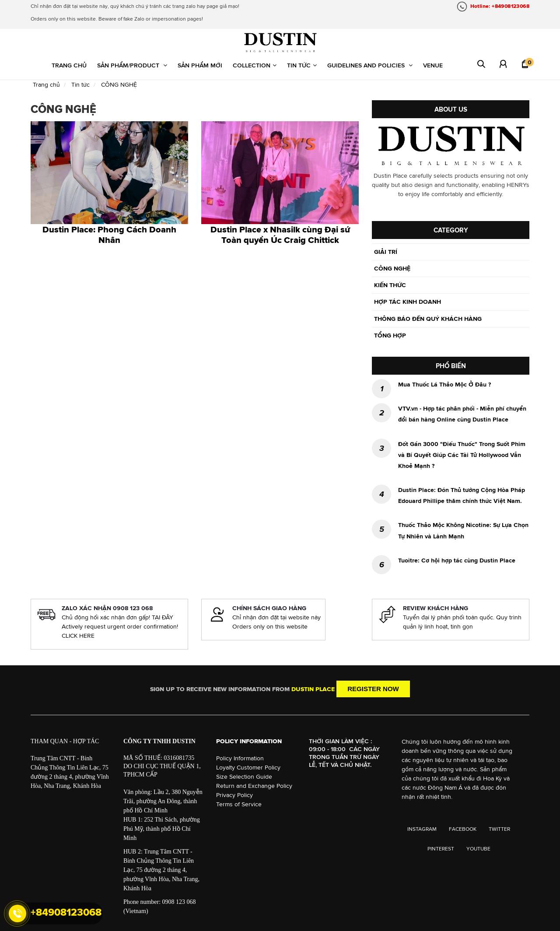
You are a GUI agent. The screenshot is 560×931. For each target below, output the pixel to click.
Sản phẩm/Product (132, 65)
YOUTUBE (478, 849)
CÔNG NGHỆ (392, 268)
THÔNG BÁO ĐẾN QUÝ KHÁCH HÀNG (428, 319)
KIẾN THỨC (390, 285)
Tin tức (302, 65)
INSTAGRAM (422, 829)
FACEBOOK (463, 829)
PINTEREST (441, 849)
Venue (433, 65)
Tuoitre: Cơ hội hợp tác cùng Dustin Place (457, 560)
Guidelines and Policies (370, 65)
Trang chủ (69, 65)
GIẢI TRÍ (386, 252)
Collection (255, 65)
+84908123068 (66, 912)
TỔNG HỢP (390, 335)
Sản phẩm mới (200, 65)
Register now (373, 689)
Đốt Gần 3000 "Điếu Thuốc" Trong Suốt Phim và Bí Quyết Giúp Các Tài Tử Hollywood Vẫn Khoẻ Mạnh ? (462, 455)
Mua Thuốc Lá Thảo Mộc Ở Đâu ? (444, 384)
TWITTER (499, 829)
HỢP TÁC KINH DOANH (408, 302)
